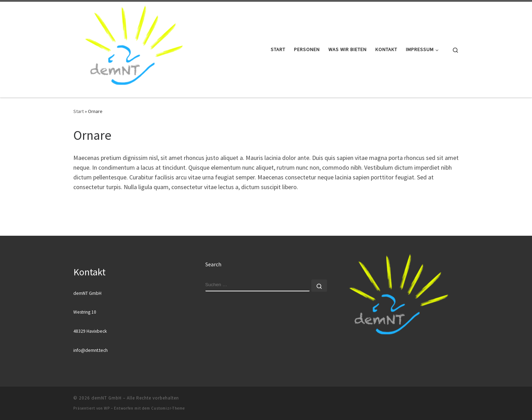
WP (107, 408)
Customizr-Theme (168, 408)
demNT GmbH (107, 398)
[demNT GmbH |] (133, 48)
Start (79, 111)
